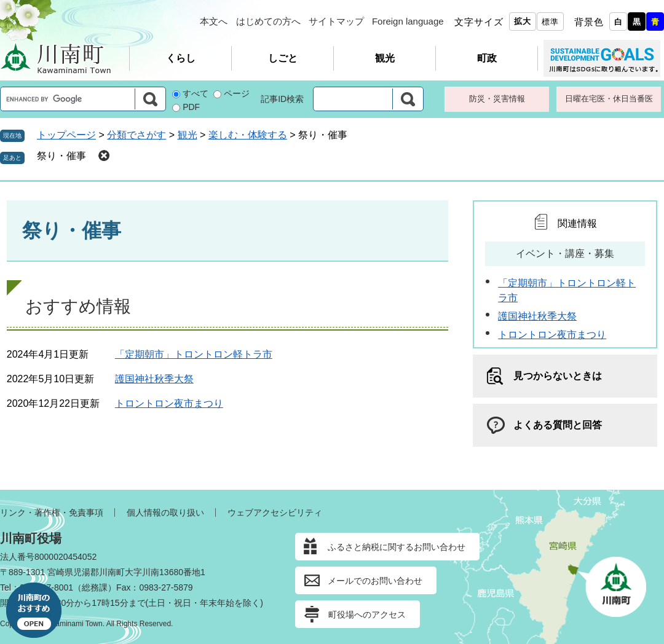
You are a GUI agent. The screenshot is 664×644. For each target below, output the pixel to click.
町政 (487, 58)
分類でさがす (136, 135)
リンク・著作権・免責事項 (52, 512)
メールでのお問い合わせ (375, 581)
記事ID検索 (282, 99)
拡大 (523, 21)
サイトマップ (336, 21)
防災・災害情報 (497, 99)
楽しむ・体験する (248, 135)
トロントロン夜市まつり (169, 403)
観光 (385, 58)
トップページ (66, 135)
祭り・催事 (61, 156)
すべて (196, 93)
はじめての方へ (268, 21)
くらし (181, 58)
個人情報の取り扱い (165, 512)
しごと (283, 58)
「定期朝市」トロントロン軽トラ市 (194, 354)
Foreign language (408, 21)
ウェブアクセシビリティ (275, 512)
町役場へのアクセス (367, 615)
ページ (237, 93)
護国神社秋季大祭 (154, 379)
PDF (191, 107)
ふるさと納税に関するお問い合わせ (397, 547)
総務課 (95, 587)
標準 (550, 22)
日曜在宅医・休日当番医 (609, 99)
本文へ (214, 21)
